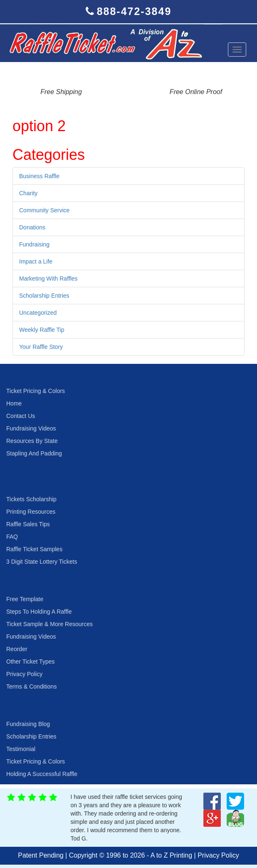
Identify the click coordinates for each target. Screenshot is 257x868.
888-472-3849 (134, 11)
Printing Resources (31, 512)
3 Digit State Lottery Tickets (42, 562)
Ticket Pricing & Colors (36, 391)
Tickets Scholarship (31, 499)
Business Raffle (39, 176)
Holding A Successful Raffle (42, 774)
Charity (28, 193)
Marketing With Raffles (48, 279)
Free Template (25, 599)
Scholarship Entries (44, 296)
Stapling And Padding (34, 453)
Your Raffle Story (41, 347)
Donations (32, 227)
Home (14, 403)
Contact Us (21, 416)
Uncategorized (38, 313)
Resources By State (32, 441)
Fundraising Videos (31, 428)
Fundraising (34, 244)
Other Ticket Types (30, 662)
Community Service (44, 210)
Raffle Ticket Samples (34, 549)
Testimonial (21, 749)
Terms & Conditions (31, 686)
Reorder (17, 649)
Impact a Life (36, 261)
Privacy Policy (24, 674)
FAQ (12, 537)
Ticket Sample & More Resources (49, 624)
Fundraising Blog (28, 724)
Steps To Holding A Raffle (39, 612)
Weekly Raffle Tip (42, 330)
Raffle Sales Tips (28, 524)
